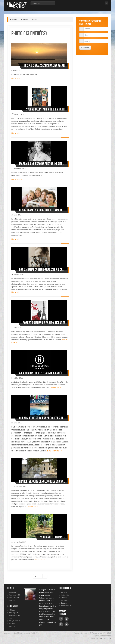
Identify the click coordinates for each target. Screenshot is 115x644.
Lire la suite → (17, 79)
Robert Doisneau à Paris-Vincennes (44, 323)
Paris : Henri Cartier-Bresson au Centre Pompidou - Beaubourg (42, 270)
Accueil (14, 19)
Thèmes (25, 19)
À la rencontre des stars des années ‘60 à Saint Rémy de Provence (42, 373)
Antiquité (13, 592)
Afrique (12, 610)
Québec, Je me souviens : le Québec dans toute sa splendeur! (42, 418)
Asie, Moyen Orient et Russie (15, 621)
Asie (11, 618)
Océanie (12, 626)
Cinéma (12, 600)
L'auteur (64, 603)
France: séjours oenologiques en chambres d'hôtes (42, 481)
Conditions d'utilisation (67, 606)
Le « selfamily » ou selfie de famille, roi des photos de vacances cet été (42, 210)
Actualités (65, 595)
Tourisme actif (15, 595)
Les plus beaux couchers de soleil (45, 66)
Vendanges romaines (53, 537)
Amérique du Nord (15, 613)
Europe (12, 623)
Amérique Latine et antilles (15, 615)
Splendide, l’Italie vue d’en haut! (46, 109)
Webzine (64, 600)
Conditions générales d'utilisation (27, 633)
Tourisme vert (14, 598)
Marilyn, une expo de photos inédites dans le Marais (42, 164)
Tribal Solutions (105, 638)
